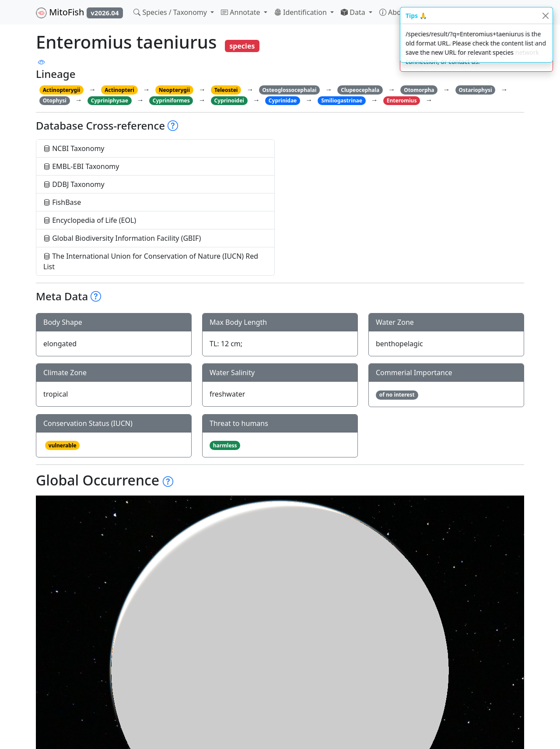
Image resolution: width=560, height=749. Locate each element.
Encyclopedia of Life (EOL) (90, 220)
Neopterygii (174, 90)
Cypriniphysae (110, 100)
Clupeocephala (360, 90)
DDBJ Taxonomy (74, 184)
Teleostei (226, 90)
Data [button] (354, 12)
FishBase (62, 202)
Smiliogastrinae (342, 100)
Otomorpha (419, 90)
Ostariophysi (475, 90)
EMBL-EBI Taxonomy (81, 166)
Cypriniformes (171, 100)
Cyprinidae (283, 100)
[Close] (545, 16)
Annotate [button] (241, 12)
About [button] (395, 12)
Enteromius (402, 100)
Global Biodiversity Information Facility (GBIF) (122, 238)
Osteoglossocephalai (289, 90)
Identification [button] (301, 12)
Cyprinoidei (229, 100)
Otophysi (55, 100)
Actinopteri (119, 90)
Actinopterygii (62, 90)
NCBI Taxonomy (74, 148)
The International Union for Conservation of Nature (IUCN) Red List (151, 261)
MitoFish (79, 12)
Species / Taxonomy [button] (171, 12)
